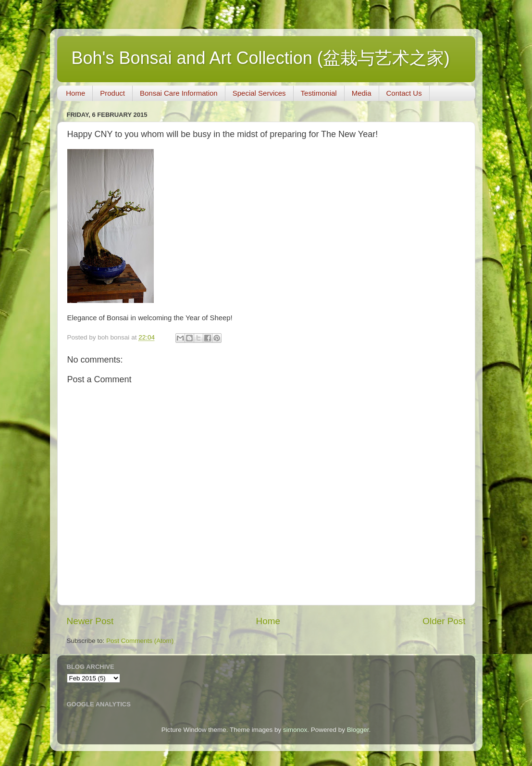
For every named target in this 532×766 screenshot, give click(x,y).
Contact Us (404, 93)
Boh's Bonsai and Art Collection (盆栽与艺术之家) (261, 58)
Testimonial (319, 93)
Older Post (444, 621)
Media (362, 93)
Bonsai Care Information (179, 93)
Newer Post (90, 621)
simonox (295, 730)
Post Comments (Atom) (140, 641)
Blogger (358, 730)
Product (112, 93)
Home (75, 93)
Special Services (259, 93)
